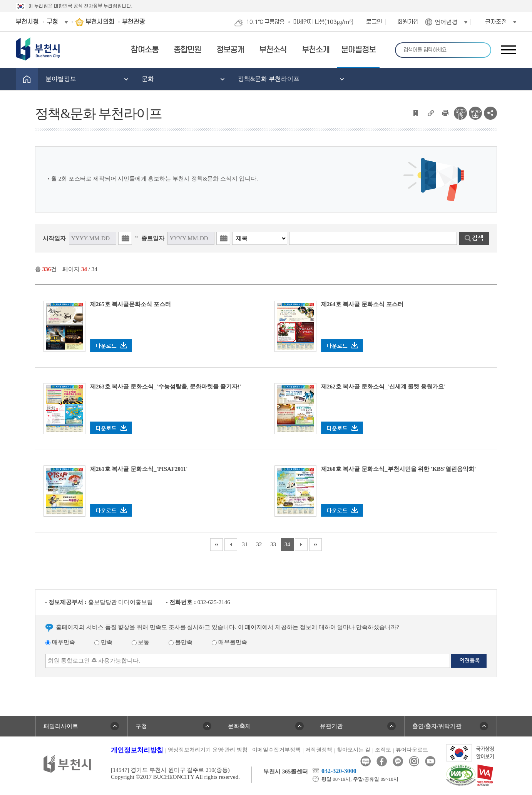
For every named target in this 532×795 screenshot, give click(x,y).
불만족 (181, 642)
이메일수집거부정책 (276, 750)
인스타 (414, 761)
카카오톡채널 (398, 761)
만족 (103, 642)
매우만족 (60, 642)
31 (245, 544)
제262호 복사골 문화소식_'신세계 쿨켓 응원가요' (383, 387)
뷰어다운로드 (412, 750)
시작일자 (54, 238)
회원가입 (408, 22)
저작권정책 (319, 750)
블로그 (366, 761)
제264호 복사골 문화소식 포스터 (362, 304)
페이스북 (382, 761)
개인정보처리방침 (137, 750)
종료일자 (153, 238)
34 (287, 544)
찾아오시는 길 (354, 750)
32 (259, 544)
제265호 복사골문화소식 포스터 (130, 304)
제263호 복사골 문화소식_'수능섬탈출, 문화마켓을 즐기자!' (166, 387)
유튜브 (430, 761)
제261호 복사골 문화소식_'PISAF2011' (139, 469)
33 (273, 544)
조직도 (383, 750)
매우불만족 (229, 642)
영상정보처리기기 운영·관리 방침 (208, 750)
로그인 (374, 22)
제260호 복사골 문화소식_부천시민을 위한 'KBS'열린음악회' (399, 469)
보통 (141, 642)
